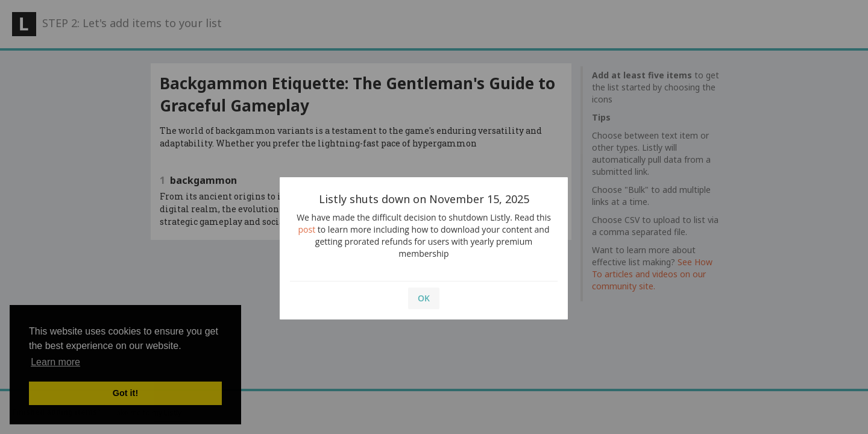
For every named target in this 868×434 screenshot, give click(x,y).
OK (424, 298)
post (307, 229)
